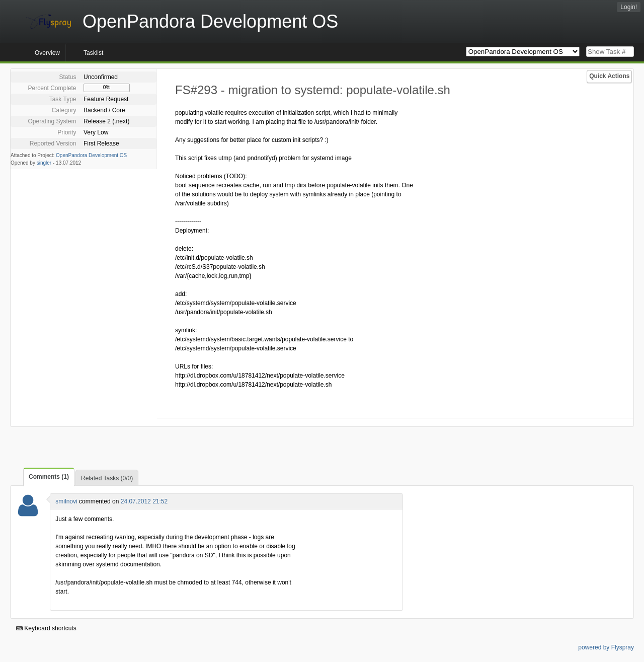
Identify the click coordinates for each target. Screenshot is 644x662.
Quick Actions (609, 76)
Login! (629, 7)
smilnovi (66, 501)
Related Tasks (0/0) (107, 478)
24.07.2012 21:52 (144, 501)
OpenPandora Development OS (91, 155)
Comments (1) (49, 477)
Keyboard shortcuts (46, 628)
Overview (47, 53)
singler (44, 163)
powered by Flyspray (606, 647)
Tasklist (93, 53)
